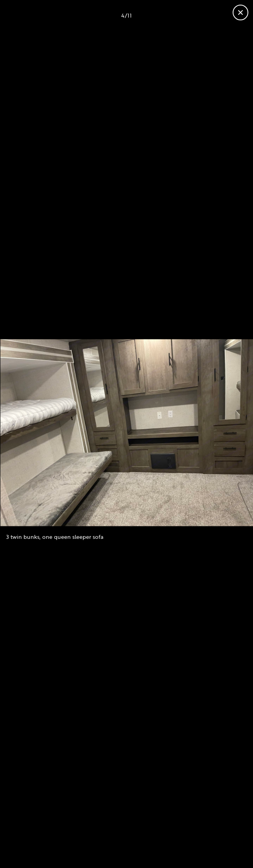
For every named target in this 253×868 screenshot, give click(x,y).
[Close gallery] (240, 12)
